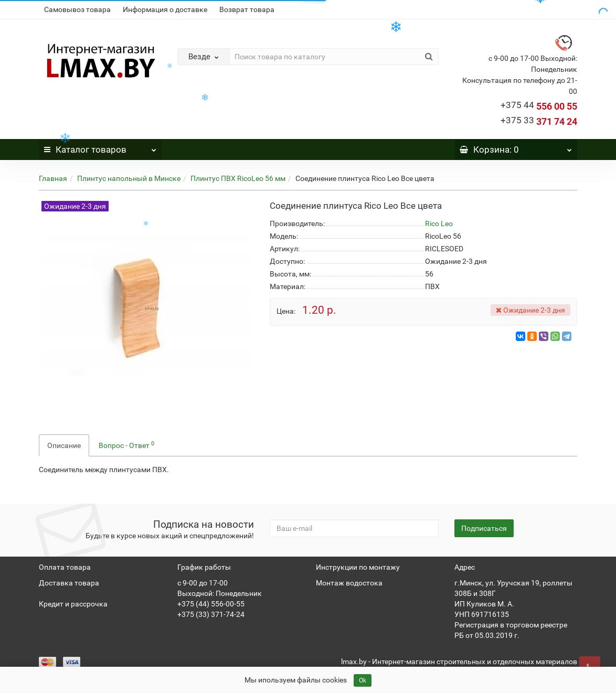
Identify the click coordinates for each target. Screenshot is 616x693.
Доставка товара (69, 583)
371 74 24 (539, 121)
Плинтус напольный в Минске (129, 178)
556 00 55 (539, 106)
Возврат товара (247, 9)
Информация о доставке (165, 9)
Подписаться (484, 528)
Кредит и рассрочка (73, 604)
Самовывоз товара (77, 9)
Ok (363, 680)
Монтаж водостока (349, 583)
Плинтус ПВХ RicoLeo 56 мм (238, 178)
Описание (64, 445)
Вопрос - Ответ (126, 445)
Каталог (100, 147)
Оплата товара (65, 567)
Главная (53, 178)
